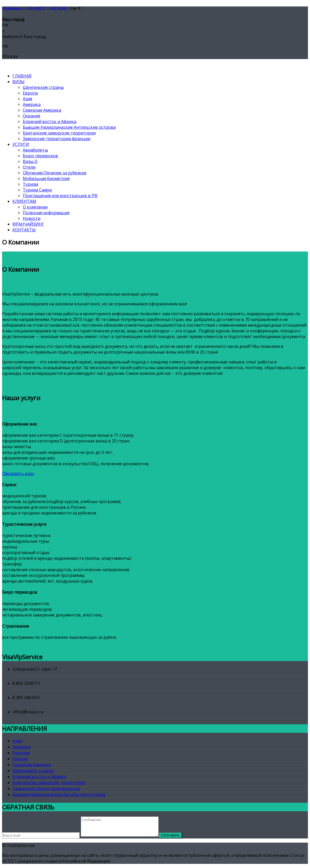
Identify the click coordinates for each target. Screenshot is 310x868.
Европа (30, 93)
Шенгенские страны (43, 87)
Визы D (30, 161)
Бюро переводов (40, 156)
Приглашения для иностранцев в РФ (60, 196)
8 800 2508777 (36, 8)
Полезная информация (46, 213)
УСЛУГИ (21, 144)
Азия (27, 99)
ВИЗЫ (19, 82)
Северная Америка (42, 110)
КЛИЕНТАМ (24, 201)
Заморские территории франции (57, 139)
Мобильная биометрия (46, 178)
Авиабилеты (35, 150)
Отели (29, 167)
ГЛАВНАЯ (22, 76)
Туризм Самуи (37, 190)
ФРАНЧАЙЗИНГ (28, 224)
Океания (31, 116)
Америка (32, 104)
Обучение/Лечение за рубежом (54, 173)
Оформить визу (18, 474)
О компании (35, 207)
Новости (32, 218)
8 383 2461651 (58, 8)
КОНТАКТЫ (24, 230)
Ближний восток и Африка (50, 121)
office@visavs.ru (13, 8)
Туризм (30, 184)
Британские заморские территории (59, 133)
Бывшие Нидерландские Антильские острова (69, 127)
